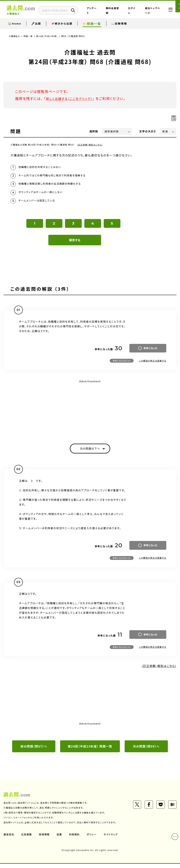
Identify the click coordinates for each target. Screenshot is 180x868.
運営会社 (9, 839)
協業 (60, 839)
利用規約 (75, 839)
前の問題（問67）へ (34, 750)
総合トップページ (151, 13)
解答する (75, 243)
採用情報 (45, 839)
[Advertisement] (90, 412)
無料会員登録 (122, 13)
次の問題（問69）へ (146, 750)
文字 (148, 131)
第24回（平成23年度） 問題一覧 (90, 750)
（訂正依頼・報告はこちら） (91, 145)
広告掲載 (27, 839)
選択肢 (94, 131)
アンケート (108, 13)
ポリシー (93, 839)
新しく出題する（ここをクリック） (72, 98)
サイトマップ (112, 839)
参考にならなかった (122, 364)
